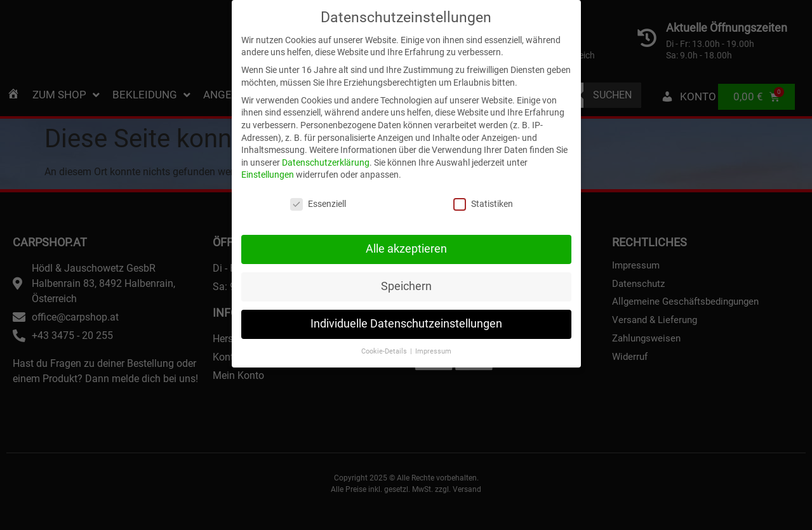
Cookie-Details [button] (385, 323)
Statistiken (483, 177)
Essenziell (318, 177)
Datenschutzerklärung (326, 135)
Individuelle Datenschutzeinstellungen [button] (406, 296)
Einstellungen (268, 147)
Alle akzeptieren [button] (406, 222)
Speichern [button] (406, 259)
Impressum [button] (433, 323)
